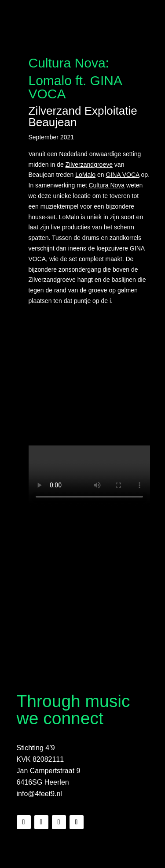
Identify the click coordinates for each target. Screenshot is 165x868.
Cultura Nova (106, 185)
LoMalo (85, 175)
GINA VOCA (122, 175)
